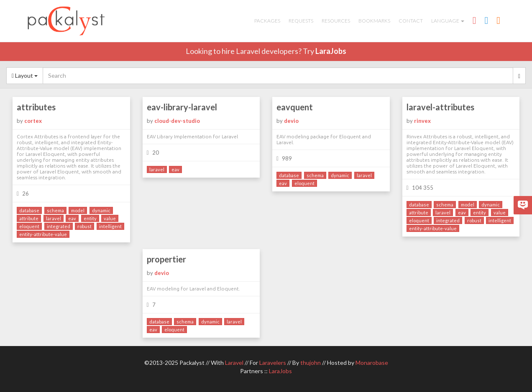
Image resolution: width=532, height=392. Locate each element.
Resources (336, 21)
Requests (301, 21)
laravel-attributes (440, 107)
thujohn (311, 363)
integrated (59, 226)
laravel (54, 218)
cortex (33, 121)
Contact (411, 21)
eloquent (29, 226)
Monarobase (372, 363)
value (110, 218)
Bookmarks (374, 21)
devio (291, 121)
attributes (36, 107)
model (78, 210)
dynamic (101, 210)
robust (84, 226)
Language (448, 21)
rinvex (422, 121)
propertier (166, 259)
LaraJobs (331, 51)
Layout (25, 75)
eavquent (295, 107)
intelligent (110, 226)
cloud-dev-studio (177, 121)
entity (90, 218)
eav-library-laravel (182, 107)
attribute (29, 218)
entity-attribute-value (43, 234)
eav (72, 218)
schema (55, 210)
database (29, 210)
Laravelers (273, 363)
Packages (267, 21)
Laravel (234, 363)
